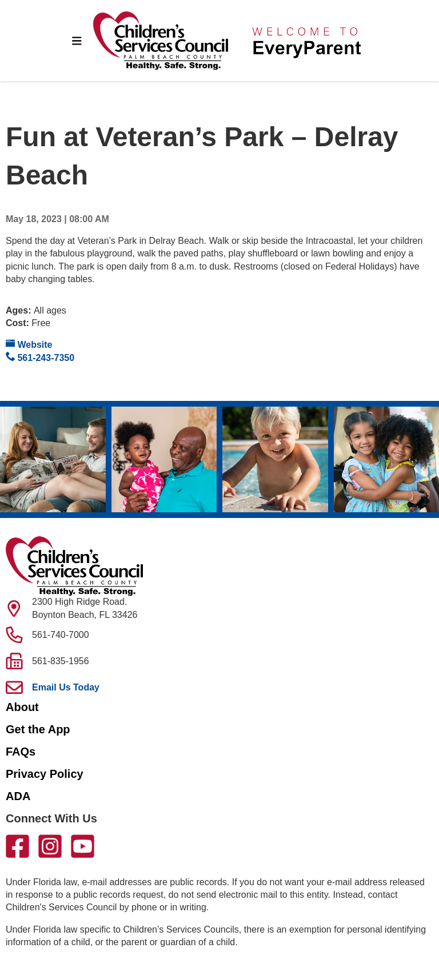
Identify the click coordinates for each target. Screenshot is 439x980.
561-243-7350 (40, 357)
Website (29, 344)
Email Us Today (66, 687)
